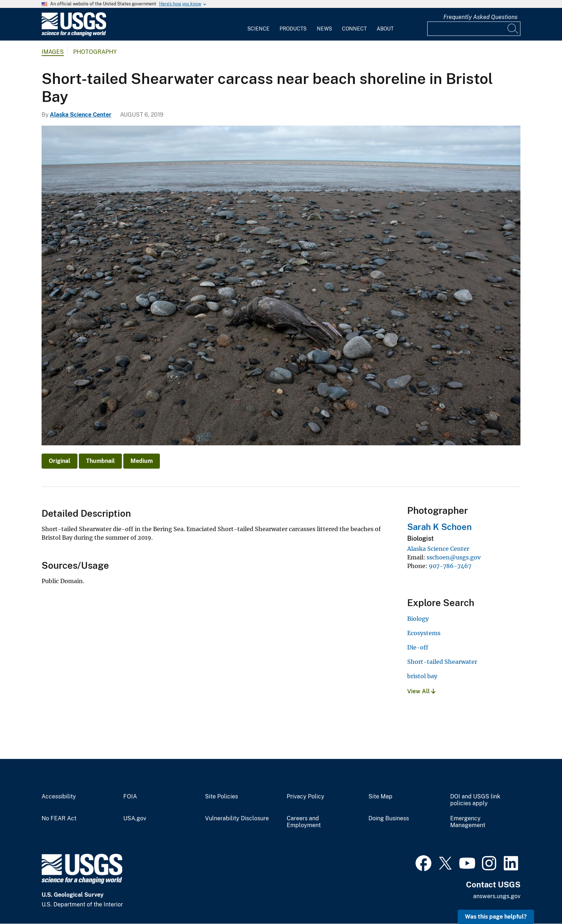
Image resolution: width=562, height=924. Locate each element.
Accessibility (59, 797)
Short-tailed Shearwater (442, 662)
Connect (354, 29)
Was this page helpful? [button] (496, 917)
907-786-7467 (450, 566)
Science (258, 29)
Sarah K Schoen (439, 527)
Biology (418, 619)
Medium (142, 461)
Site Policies (222, 797)
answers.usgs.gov (497, 896)
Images (53, 52)
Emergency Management (468, 822)
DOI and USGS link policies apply (475, 800)
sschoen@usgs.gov (454, 557)
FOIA (130, 797)
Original (59, 461)
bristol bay (422, 676)
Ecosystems (424, 633)
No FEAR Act (59, 819)
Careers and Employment (304, 822)
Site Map (380, 797)
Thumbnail (100, 461)
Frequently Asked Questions (480, 17)
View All (421, 691)
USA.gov (135, 819)
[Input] (474, 29)
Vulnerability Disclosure (237, 819)
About (385, 29)
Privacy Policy (306, 797)
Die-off (418, 647)
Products (293, 29)
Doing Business (389, 819)
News (324, 29)
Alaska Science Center (81, 115)
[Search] (513, 29)
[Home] (74, 35)
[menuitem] (258, 24)
